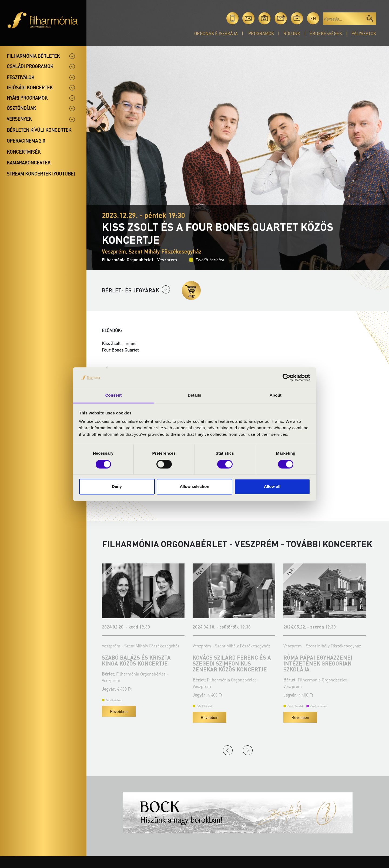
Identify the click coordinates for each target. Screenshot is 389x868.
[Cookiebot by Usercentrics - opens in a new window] (286, 377)
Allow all (272, 487)
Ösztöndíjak (21, 108)
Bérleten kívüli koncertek (39, 130)
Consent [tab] (114, 395)
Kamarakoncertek (29, 163)
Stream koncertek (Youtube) (41, 174)
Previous (228, 750)
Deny (117, 487)
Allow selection (194, 487)
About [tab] (276, 395)
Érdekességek (326, 33)
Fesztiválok (21, 77)
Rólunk (292, 33)
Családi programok (30, 66)
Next (248, 750)
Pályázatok (364, 33)
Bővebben (119, 711)
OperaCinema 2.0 (26, 141)
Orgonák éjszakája (216, 33)
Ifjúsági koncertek (30, 87)
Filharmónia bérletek (33, 56)
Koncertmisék (24, 152)
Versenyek (19, 119)
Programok (261, 33)
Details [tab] (194, 395)
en (313, 18)
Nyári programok (27, 98)
